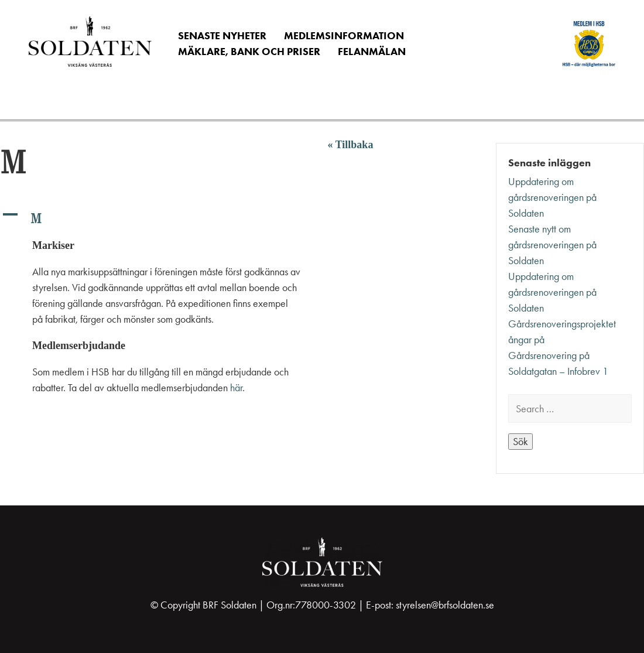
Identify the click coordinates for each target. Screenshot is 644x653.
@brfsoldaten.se (463, 605)
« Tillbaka (351, 145)
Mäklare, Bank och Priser (249, 52)
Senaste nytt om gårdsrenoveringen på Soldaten (552, 245)
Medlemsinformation (344, 36)
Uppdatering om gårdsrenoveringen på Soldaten (552, 197)
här (236, 388)
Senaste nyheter (222, 36)
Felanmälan (372, 52)
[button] (157, 218)
